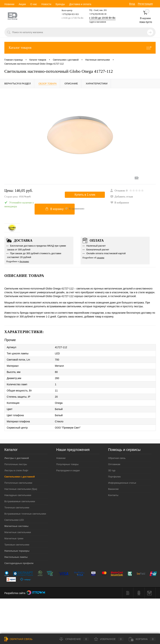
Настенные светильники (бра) (21, 489)
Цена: (35, 194)
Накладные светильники (18, 495)
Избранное (109, 639)
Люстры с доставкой (17, 458)
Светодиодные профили (19, 563)
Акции (22, 4)
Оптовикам (114, 464)
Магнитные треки (14, 538)
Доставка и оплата (80, 4)
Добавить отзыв (122, 197)
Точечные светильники (17, 508)
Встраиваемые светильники (20, 501)
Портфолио (114, 477)
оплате (101, 258)
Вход (132, 4)
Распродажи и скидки (68, 470)
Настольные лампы (16, 557)
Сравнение (74, 639)
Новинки (9, 4)
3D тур (112, 470)
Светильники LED (14, 520)
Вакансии (113, 489)
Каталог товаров (80, 48)
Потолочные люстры (16, 464)
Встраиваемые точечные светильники (25, 514)
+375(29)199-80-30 (98, 14)
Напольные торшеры (17, 551)
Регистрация (145, 4)
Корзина (142, 639)
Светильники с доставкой (20, 477)
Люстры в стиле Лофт (16, 470)
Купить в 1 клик (85, 195)
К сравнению (75, 209)
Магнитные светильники (18, 532)
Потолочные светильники (18, 483)
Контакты (113, 495)
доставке (24, 261)
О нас (34, 4)
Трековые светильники (17, 545)
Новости (46, 4)
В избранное (120, 203)
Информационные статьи (122, 483)
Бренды (60, 4)
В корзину (55, 209)
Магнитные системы (16, 526)
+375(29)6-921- (69, 14)
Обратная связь (117, 458)
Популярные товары (67, 464)
